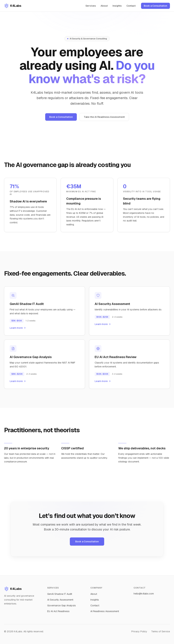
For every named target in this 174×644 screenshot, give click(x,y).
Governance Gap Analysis (62, 605)
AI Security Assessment (60, 600)
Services (91, 6)
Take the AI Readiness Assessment (104, 118)
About (104, 6)
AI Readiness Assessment (105, 611)
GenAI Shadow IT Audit (60, 594)
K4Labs (13, 589)
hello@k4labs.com (144, 594)
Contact (131, 6)
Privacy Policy (139, 631)
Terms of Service (161, 631)
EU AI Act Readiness (58, 611)
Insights (117, 6)
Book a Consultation (155, 6)
